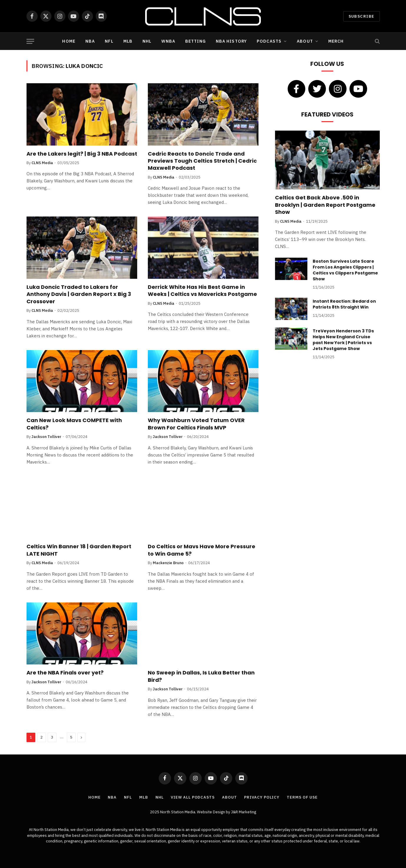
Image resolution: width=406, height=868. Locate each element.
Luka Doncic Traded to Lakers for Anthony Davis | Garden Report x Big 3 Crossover (79, 294)
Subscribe (362, 16)
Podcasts (269, 41)
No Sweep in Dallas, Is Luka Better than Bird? (201, 676)
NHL (147, 41)
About (305, 41)
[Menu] (30, 41)
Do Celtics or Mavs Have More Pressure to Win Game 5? (202, 550)
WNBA (168, 41)
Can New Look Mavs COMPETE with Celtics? (74, 424)
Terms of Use (302, 797)
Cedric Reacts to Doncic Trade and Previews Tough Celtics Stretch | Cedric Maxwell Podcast (202, 161)
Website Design (211, 812)
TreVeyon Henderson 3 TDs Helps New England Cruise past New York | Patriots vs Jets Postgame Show (343, 340)
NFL (109, 41)
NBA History (231, 41)
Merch (336, 41)
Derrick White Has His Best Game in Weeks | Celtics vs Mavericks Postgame (202, 291)
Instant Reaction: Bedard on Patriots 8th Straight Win (344, 304)
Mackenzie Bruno (168, 563)
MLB (128, 41)
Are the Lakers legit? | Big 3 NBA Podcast (82, 154)
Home (69, 41)
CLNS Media (42, 163)
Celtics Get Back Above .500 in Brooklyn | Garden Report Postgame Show (325, 205)
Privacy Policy (262, 797)
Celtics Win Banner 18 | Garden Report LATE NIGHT (79, 550)
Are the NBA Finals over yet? (65, 673)
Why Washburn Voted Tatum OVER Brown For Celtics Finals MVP (196, 424)
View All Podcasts (193, 797)
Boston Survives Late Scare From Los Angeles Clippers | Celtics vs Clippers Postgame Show (345, 270)
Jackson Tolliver (46, 437)
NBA (90, 41)
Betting (195, 41)
